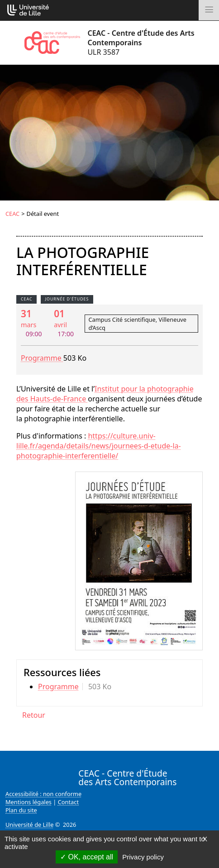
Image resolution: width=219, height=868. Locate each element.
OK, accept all (87, 857)
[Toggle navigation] (209, 10)
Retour (34, 715)
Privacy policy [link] (143, 857)
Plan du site (21, 810)
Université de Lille (29, 825)
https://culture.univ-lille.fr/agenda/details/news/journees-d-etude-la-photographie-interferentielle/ (99, 446)
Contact (68, 802)
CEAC (12, 214)
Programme (42, 358)
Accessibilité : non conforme (43, 794)
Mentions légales (29, 802)
